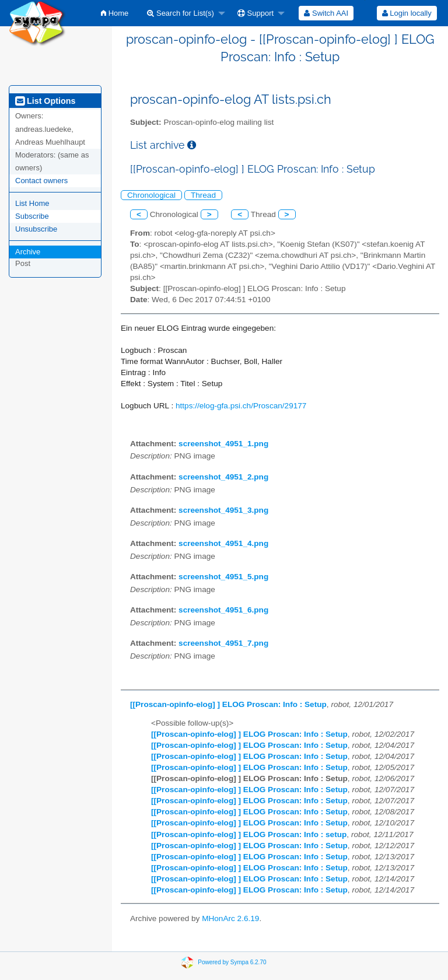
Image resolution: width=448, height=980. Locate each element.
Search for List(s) (181, 13)
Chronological (151, 195)
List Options (45, 101)
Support (256, 13)
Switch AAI (326, 13)
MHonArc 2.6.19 (230, 918)
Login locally (407, 13)
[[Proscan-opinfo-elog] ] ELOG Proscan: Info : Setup (228, 704)
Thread (203, 195)
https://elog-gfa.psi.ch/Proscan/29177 (241, 406)
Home (115, 13)
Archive (28, 252)
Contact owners (41, 181)
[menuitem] (115, 13)
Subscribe (32, 216)
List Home (32, 203)
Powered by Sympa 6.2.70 (232, 962)
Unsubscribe (36, 229)
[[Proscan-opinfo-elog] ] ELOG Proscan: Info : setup (249, 834)
